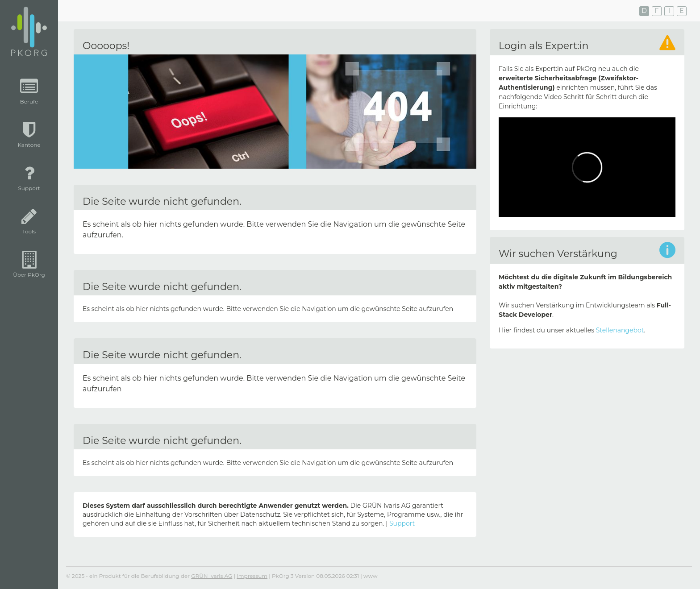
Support (402, 523)
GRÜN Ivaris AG (212, 576)
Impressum (252, 576)
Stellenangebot (620, 330)
